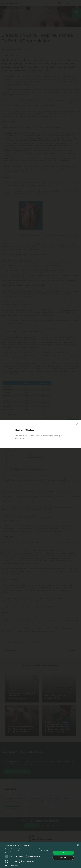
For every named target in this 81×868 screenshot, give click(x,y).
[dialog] (40, 855)
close (45, 436)
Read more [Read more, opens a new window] (9, 853)
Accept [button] (63, 853)
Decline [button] (63, 858)
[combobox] (78, 845)
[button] (28, 865)
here (21, 436)
